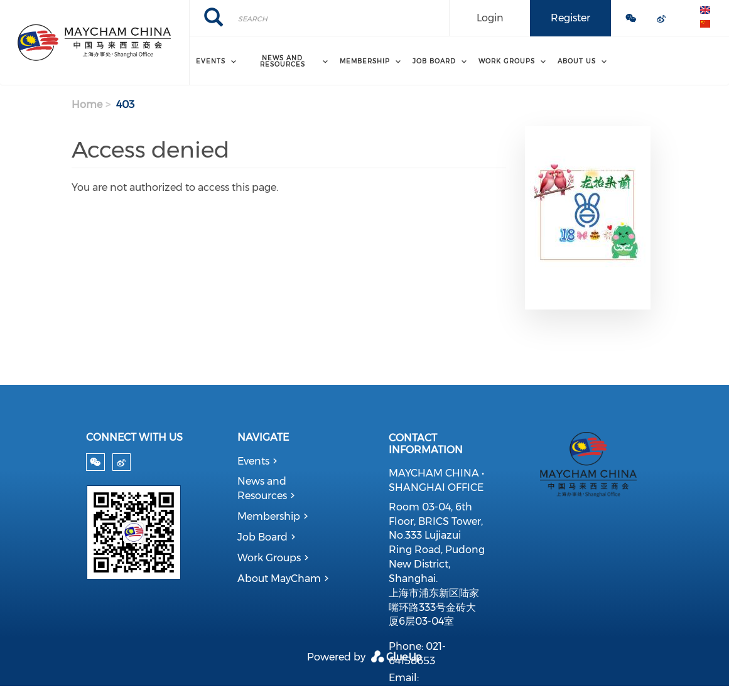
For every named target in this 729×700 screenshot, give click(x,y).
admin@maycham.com (447, 692)
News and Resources (262, 488)
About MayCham (279, 579)
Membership (269, 516)
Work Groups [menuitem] (507, 61)
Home (87, 105)
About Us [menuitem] (577, 61)
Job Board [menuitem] (434, 61)
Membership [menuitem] (365, 61)
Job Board (262, 537)
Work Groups (269, 558)
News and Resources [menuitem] (283, 61)
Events (253, 461)
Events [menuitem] (211, 61)
